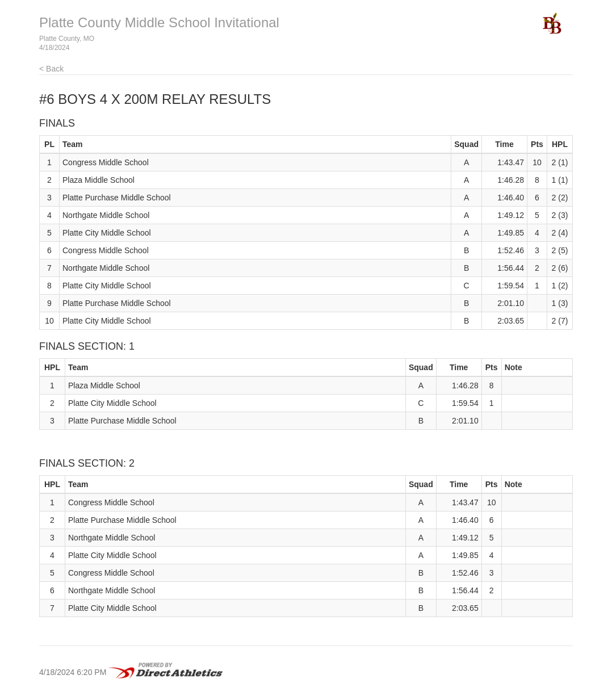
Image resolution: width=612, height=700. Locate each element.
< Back (51, 69)
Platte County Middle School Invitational (159, 22)
